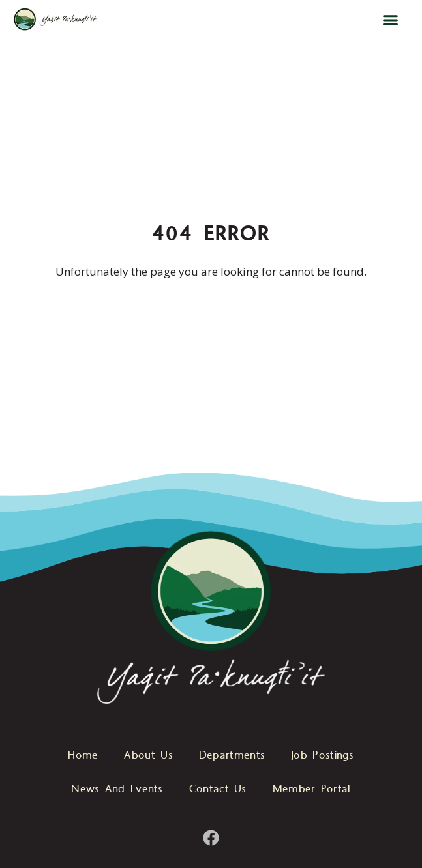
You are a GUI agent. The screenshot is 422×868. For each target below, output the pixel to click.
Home (83, 756)
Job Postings (323, 756)
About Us (148, 756)
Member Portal (312, 789)
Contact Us (218, 789)
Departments (232, 756)
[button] (391, 20)
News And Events (117, 789)
